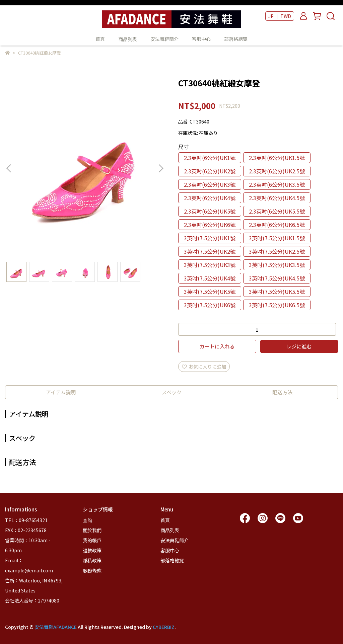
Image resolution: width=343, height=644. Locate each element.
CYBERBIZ (164, 627)
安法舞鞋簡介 (164, 39)
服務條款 (92, 570)
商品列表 (170, 530)
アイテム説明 (61, 392)
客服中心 (201, 39)
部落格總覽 (236, 39)
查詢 (87, 520)
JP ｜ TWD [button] (280, 16)
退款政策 (92, 550)
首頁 (100, 39)
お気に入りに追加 (204, 367)
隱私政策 (92, 560)
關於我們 (92, 530)
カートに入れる (217, 346)
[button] (161, 168)
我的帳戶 (92, 540)
